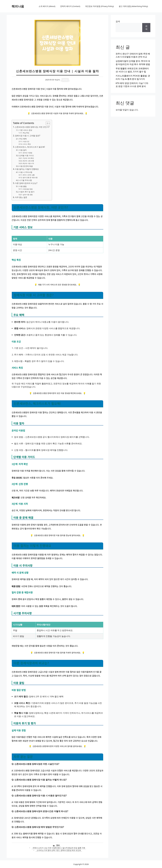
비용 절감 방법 (28, 189)
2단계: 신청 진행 (28, 161)
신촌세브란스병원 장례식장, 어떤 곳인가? (32, 127)
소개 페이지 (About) (47, 6)
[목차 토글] (47, 123)
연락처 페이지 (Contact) (70, 6)
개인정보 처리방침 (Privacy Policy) (99, 6)
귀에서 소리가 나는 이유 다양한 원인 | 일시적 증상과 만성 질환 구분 (59, 848)
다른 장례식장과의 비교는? (26, 183)
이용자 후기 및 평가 (27, 192)
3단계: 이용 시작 (28, 163)
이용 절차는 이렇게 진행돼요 (27, 169)
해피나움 (18, 6)
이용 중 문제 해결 (26, 166)
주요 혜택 (23, 139)
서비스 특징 (27, 144)
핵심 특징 (26, 133)
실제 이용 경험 (28, 195)
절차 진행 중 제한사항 (30, 178)
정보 (58, 845)
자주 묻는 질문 (21, 197)
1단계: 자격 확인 (28, 158)
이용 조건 (26, 141)
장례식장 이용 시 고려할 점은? (28, 136)
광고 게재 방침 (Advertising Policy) (133, 6)
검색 (118, 21)
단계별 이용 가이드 (27, 155)
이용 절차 (23, 150)
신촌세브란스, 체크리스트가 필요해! (30, 147)
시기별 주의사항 (26, 180)
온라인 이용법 (28, 153)
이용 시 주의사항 (26, 172)
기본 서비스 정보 (26, 130)
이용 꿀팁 (23, 186)
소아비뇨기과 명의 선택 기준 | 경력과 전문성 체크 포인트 (59, 850)
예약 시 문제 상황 (29, 175)
